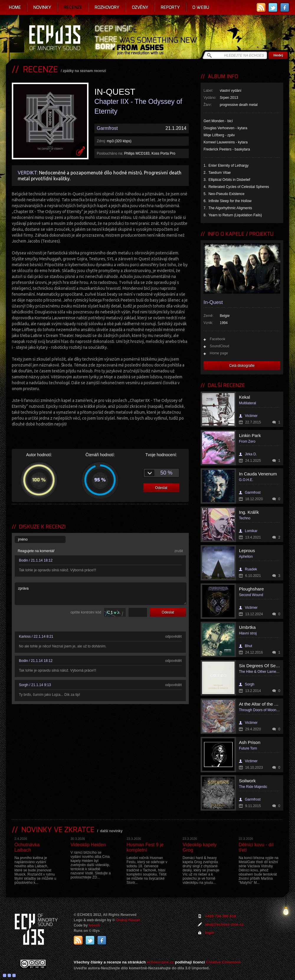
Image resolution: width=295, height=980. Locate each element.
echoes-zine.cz (160, 962)
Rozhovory (107, 7)
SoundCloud (219, 346)
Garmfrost (107, 128)
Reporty (170, 7)
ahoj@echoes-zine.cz (224, 924)
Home (15, 7)
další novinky (111, 831)
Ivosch (94, 925)
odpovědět (173, 637)
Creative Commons (223, 962)
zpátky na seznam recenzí (85, 71)
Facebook (218, 339)
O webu (201, 7)
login (210, 933)
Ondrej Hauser (128, 920)
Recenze (73, 7)
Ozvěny (140, 7)
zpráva (101, 594)
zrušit (179, 551)
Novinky (42, 7)
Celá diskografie (242, 366)
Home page (219, 353)
